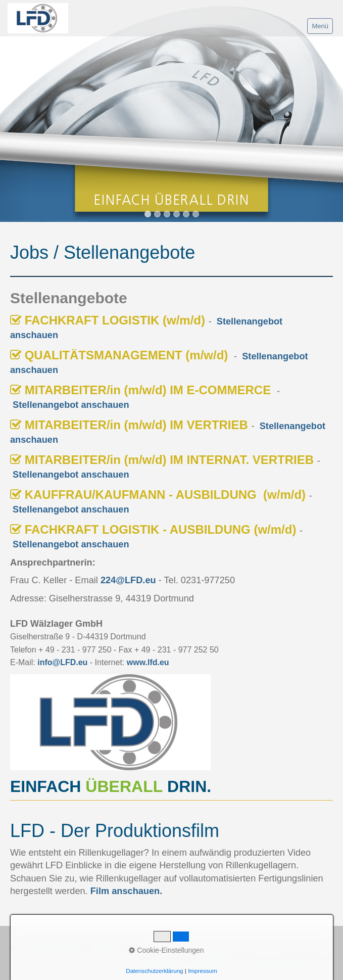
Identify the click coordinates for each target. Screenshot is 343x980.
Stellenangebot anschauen (71, 405)
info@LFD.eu (62, 662)
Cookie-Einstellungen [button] (166, 950)
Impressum (203, 971)
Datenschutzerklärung (154, 971)
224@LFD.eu (128, 580)
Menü (320, 26)
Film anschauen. (127, 891)
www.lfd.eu (148, 662)
